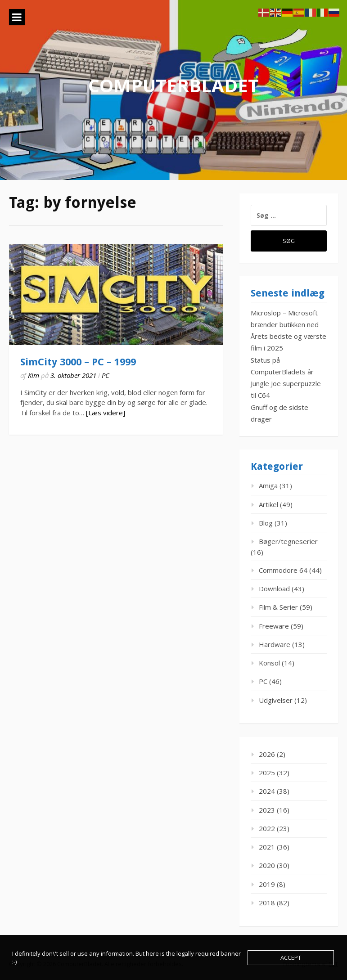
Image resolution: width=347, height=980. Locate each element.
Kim (34, 375)
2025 (267, 773)
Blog (266, 523)
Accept (291, 958)
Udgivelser (276, 700)
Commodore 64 (283, 570)
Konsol (269, 663)
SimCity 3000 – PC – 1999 (78, 362)
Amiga (268, 486)
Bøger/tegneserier (288, 541)
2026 (267, 754)
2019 (267, 884)
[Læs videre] (106, 413)
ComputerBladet (173, 85)
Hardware (275, 644)
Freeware (274, 626)
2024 (267, 791)
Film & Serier (278, 607)
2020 (267, 865)
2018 (267, 903)
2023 (267, 810)
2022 (267, 828)
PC (106, 375)
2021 (267, 847)
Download (274, 589)
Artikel (268, 504)
